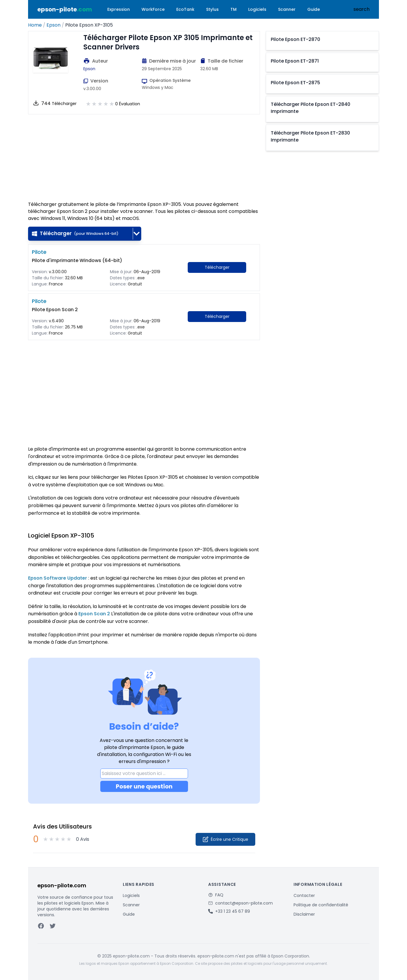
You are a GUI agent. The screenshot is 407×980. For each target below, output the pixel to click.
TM (233, 9)
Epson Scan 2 (94, 614)
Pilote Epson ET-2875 (295, 83)
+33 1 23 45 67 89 (233, 911)
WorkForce (153, 9)
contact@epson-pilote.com (244, 903)
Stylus (212, 9)
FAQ (219, 895)
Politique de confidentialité (321, 905)
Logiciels (257, 9)
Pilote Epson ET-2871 (295, 61)
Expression (119, 9)
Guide (314, 9)
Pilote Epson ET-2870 (295, 39)
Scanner (287, 9)
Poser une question (144, 786)
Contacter (304, 895)
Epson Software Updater (58, 578)
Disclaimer (304, 914)
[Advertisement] (144, 158)
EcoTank (185, 9)
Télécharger (75, 233)
